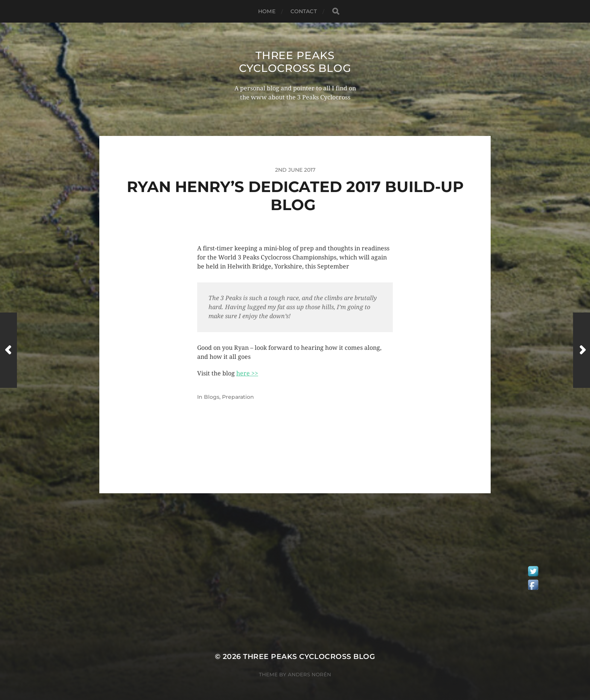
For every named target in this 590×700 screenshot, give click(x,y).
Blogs (212, 397)
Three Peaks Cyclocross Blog (295, 62)
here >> (247, 373)
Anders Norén (309, 674)
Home (267, 11)
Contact (304, 11)
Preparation (238, 397)
